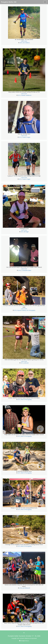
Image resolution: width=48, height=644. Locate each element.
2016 (21, 43)
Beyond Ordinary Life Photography (26, 310)
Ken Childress (26, 43)
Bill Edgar (26, 232)
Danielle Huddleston (26, 95)
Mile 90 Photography (26, 399)
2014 (22, 363)
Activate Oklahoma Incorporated (28, 638)
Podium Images (26, 137)
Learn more (24, 41)
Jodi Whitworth (26, 588)
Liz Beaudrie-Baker (26, 270)
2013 (19, 95)
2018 (21, 588)
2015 (15, 310)
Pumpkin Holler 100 (9, 2)
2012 (20, 137)
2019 (19, 399)
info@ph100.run (24, 641)
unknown (26, 363)
